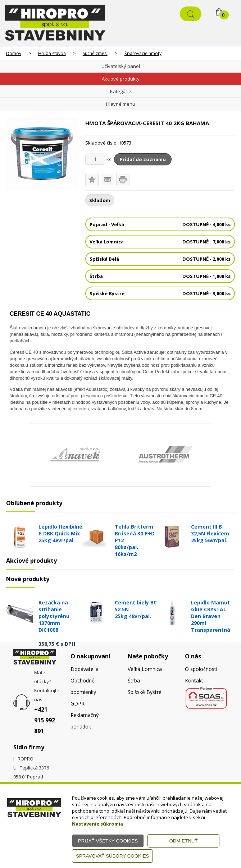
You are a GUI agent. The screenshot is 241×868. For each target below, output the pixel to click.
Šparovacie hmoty (143, 53)
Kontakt (194, 680)
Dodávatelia (85, 669)
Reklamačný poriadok (85, 721)
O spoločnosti (201, 669)
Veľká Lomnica (145, 669)
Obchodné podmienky (83, 686)
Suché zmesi (95, 53)
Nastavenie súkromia (97, 824)
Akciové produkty (121, 79)
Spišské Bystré (145, 692)
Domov (14, 53)
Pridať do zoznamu (143, 159)
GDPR (78, 703)
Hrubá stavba (52, 53)
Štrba (134, 680)
